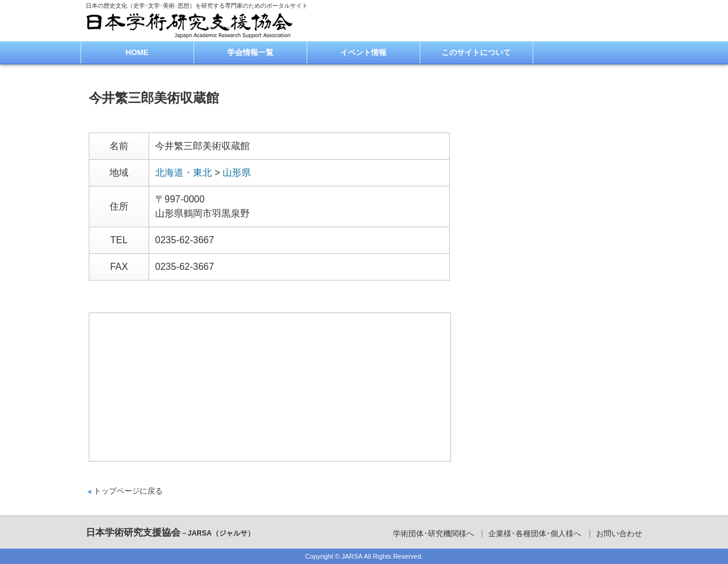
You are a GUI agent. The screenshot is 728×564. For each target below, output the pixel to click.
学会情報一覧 (250, 52)
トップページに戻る (128, 491)
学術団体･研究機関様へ (434, 534)
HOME (137, 52)
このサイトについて (476, 52)
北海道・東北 (183, 173)
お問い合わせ (619, 534)
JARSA (352, 556)
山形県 (237, 173)
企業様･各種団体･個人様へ (535, 534)
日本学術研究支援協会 (170, 532)
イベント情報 (363, 52)
